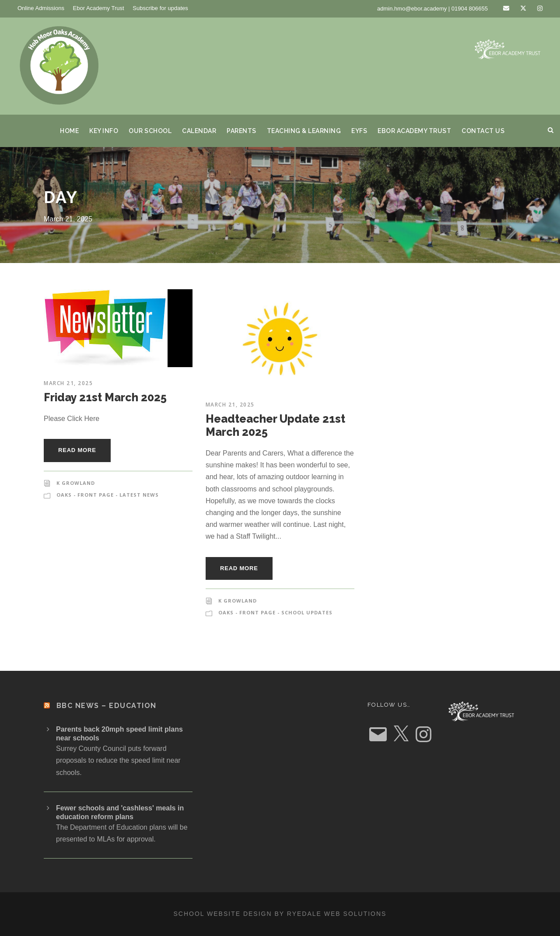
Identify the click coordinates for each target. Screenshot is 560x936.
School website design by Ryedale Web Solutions (280, 914)
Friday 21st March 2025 (105, 397)
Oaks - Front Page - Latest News (108, 495)
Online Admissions (41, 8)
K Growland (76, 483)
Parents (241, 131)
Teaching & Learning (304, 131)
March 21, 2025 (68, 383)
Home (69, 131)
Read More (77, 450)
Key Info (104, 131)
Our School (150, 131)
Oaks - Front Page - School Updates (275, 612)
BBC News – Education (107, 706)
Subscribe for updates (160, 8)
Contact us (483, 131)
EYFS (359, 131)
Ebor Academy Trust (99, 8)
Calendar (199, 131)
